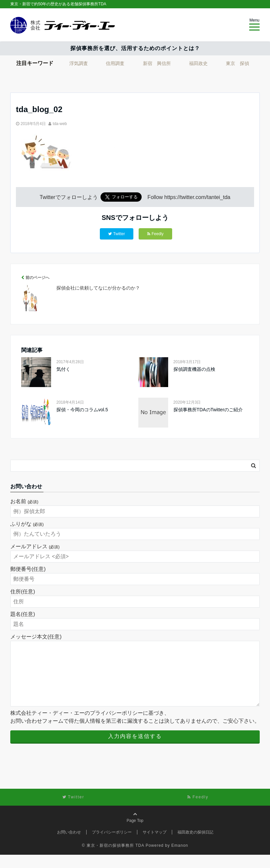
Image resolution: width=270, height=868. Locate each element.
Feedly (155, 234)
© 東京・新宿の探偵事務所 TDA (113, 859)
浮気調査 (79, 63)
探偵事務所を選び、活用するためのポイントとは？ (135, 48)
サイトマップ (155, 845)
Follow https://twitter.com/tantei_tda (189, 197)
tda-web (60, 124)
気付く (63, 369)
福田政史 (198, 63)
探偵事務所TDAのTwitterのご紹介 (208, 410)
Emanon (180, 859)
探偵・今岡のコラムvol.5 (82, 410)
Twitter (116, 234)
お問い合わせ (69, 845)
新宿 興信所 (157, 63)
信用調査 (115, 63)
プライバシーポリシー (112, 845)
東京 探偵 (237, 63)
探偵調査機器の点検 (194, 369)
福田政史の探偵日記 (195, 845)
